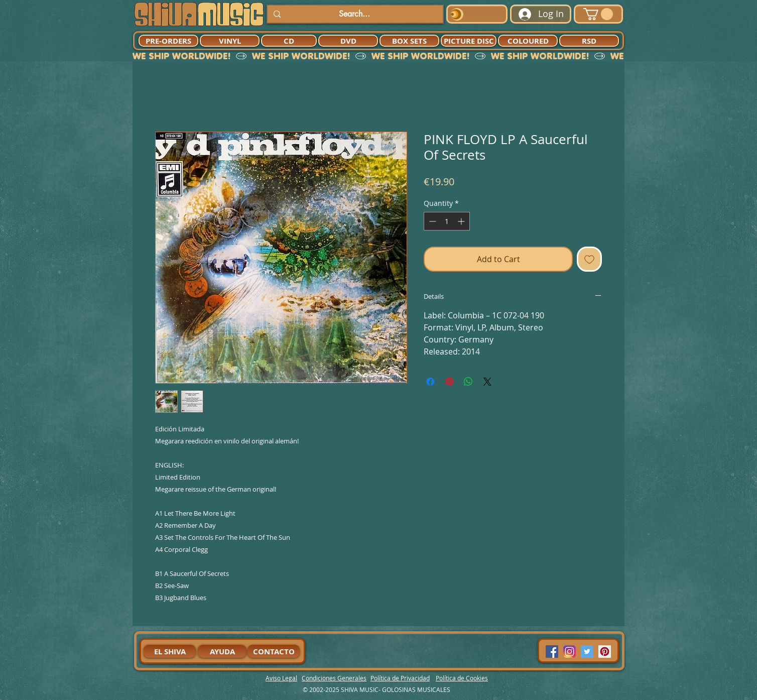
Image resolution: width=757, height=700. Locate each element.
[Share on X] (487, 382)
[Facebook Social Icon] (552, 652)
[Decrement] (431, 221)
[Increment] (462, 221)
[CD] (289, 41)
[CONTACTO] (274, 651)
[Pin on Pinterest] (449, 382)
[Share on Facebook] (430, 382)
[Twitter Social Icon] (587, 652)
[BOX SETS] (409, 41)
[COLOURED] (528, 41)
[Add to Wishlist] (589, 259)
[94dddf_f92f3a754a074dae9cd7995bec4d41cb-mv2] (570, 652)
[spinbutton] (447, 221)
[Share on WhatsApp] (468, 382)
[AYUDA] (222, 651)
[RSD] (589, 41)
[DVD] (348, 41)
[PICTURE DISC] (469, 41)
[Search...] (354, 14)
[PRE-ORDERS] (168, 41)
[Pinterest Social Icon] (605, 652)
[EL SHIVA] (170, 651)
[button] (598, 14)
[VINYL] (230, 41)
